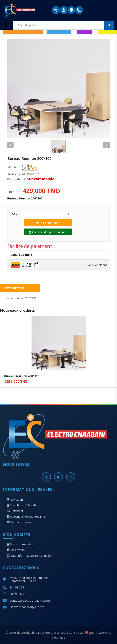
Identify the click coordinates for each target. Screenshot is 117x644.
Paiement (15, 511)
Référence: (14, 174)
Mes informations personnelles (29, 556)
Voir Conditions (97, 265)
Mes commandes (20, 544)
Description (15, 288)
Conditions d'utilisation (23, 505)
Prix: (11, 192)
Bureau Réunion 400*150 (22, 376)
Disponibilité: (17, 179)
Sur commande (48, 223)
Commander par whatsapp (48, 232)
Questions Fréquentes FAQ (26, 517)
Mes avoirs (16, 550)
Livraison (15, 500)
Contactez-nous (19, 522)
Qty (14, 214)
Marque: (13, 167)
